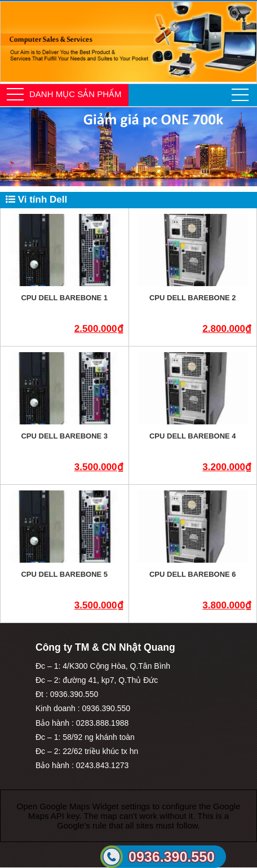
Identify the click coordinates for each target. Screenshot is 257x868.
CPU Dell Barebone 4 (193, 436)
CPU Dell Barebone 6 (193, 574)
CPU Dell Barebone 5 (64, 574)
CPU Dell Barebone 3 (64, 436)
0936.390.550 (172, 857)
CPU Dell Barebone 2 (193, 298)
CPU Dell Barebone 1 (64, 298)
